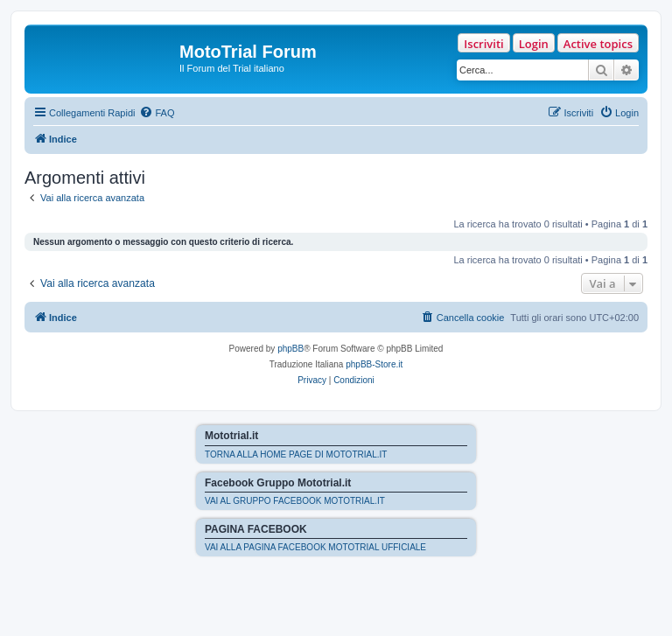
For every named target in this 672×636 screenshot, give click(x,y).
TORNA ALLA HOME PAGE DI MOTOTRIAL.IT (296, 454)
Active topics (598, 44)
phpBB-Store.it (374, 364)
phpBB (290, 349)
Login (534, 44)
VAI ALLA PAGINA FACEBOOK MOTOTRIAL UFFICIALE (315, 547)
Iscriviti (483, 44)
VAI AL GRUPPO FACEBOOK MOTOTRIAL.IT (295, 501)
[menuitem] (157, 113)
